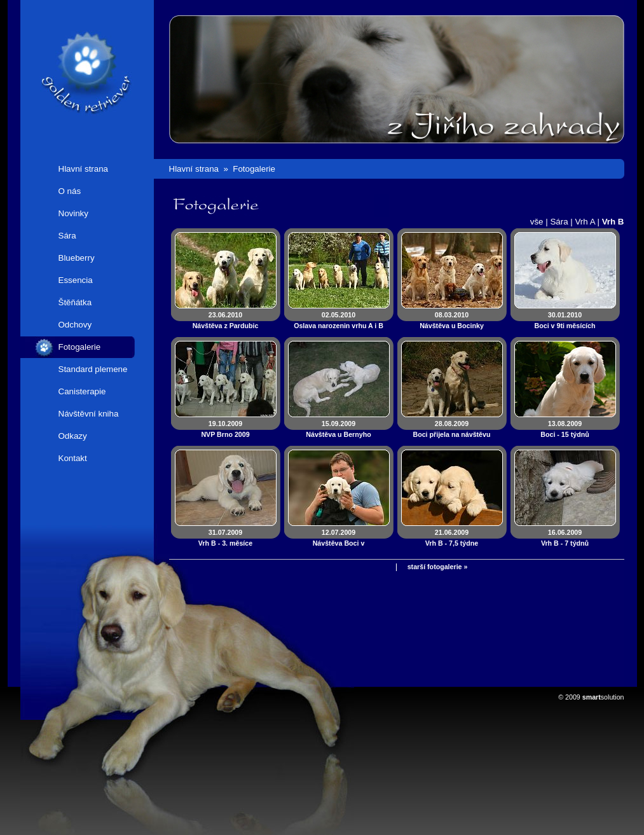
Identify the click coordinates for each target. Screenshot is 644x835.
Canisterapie (82, 391)
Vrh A (585, 222)
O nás (70, 191)
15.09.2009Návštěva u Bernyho (338, 429)
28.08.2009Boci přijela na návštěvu (451, 429)
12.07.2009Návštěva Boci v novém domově (339, 543)
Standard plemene (93, 369)
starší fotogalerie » (438, 567)
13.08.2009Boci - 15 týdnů (565, 429)
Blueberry (77, 258)
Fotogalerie (80, 347)
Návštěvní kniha (89, 414)
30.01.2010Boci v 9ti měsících (565, 320)
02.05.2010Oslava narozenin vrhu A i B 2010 (339, 326)
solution (603, 697)
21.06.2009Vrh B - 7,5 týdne (452, 538)
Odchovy (75, 325)
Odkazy (73, 436)
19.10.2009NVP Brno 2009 (225, 429)
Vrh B (613, 222)
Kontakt (73, 458)
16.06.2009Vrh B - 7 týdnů (565, 538)
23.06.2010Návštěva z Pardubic (226, 320)
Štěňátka (75, 302)
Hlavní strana (84, 169)
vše (537, 222)
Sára (67, 236)
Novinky (73, 213)
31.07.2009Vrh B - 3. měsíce (225, 538)
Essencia (76, 280)
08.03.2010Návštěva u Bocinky (452, 320)
